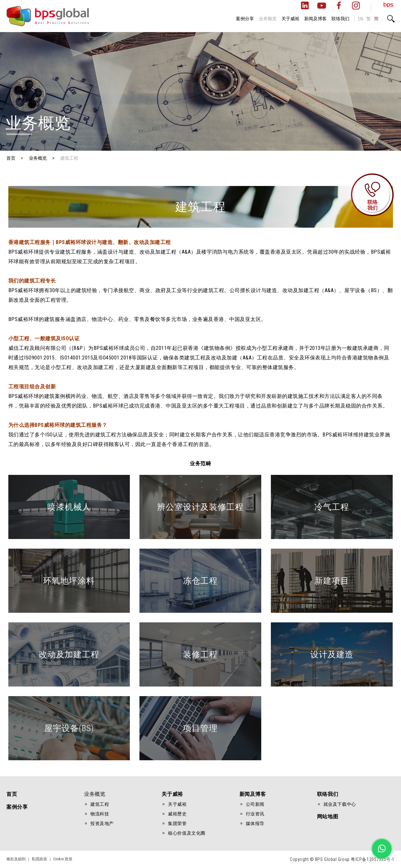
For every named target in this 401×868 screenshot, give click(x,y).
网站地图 (328, 817)
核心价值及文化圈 (187, 833)
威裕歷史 (177, 814)
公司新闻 (255, 804)
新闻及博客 (315, 19)
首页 (12, 794)
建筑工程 (100, 804)
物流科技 (100, 814)
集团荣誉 (177, 823)
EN (361, 19)
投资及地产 (102, 823)
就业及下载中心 (340, 804)
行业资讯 (255, 814)
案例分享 (245, 19)
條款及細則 (16, 859)
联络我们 (340, 19)
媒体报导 (255, 823)
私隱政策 (39, 859)
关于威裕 (290, 19)
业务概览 (268, 19)
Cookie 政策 (63, 859)
